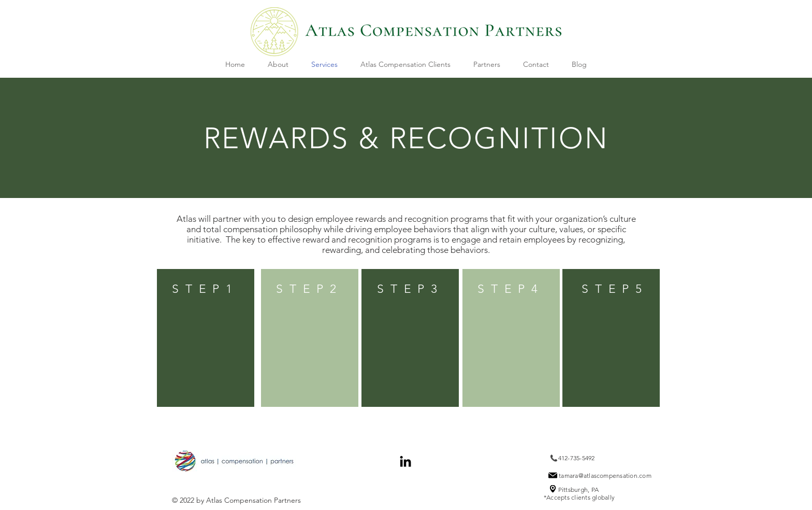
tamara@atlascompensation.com (605, 476)
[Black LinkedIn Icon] (405, 461)
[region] (206, 338)
